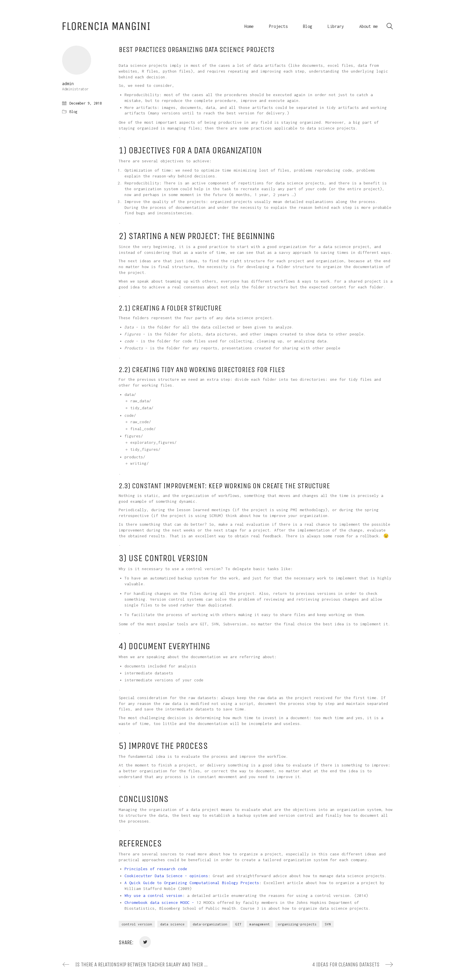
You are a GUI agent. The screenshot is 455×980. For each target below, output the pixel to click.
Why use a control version (154, 895)
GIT (238, 924)
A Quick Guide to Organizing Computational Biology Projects (192, 883)
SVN (328, 924)
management (260, 924)
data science (172, 924)
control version (137, 924)
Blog (73, 112)
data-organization (210, 924)
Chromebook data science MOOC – (160, 902)
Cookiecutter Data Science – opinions (166, 876)
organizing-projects (297, 924)
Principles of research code (156, 869)
